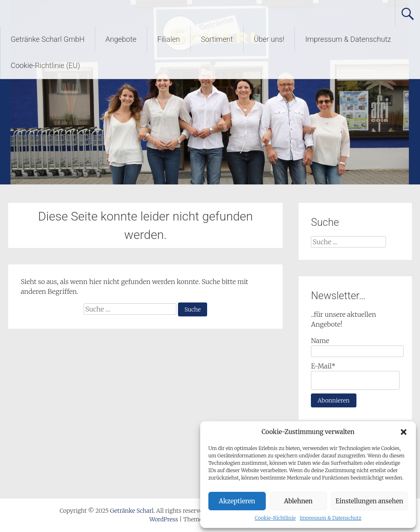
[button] (404, 432)
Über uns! (269, 39)
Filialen (169, 39)
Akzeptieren (237, 501)
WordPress (164, 519)
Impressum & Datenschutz (331, 518)
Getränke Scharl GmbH (48, 39)
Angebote (121, 39)
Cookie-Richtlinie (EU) (45, 65)
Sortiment (217, 39)
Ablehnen (298, 501)
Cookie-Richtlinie (275, 518)
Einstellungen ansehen (369, 501)
